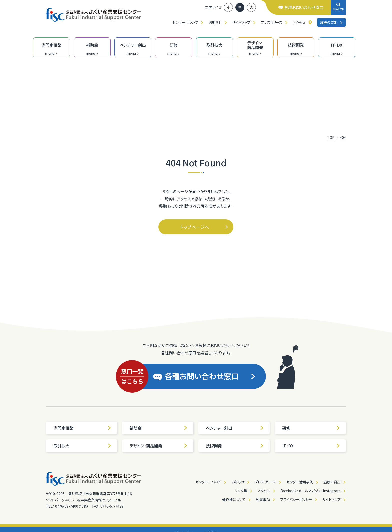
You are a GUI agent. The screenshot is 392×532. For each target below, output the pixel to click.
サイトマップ (241, 22)
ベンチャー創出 (235, 428)
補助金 (159, 428)
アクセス (299, 23)
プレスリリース (272, 22)
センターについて (185, 22)
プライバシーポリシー (296, 499)
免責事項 (263, 499)
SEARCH (338, 7)
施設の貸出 (332, 22)
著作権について (234, 499)
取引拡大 (82, 446)
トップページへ (204, 227)
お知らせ (215, 22)
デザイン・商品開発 (159, 446)
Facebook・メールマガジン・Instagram (311, 491)
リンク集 (241, 491)
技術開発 (235, 446)
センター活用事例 (300, 482)
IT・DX (311, 446)
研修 (311, 428)
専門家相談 (82, 428)
